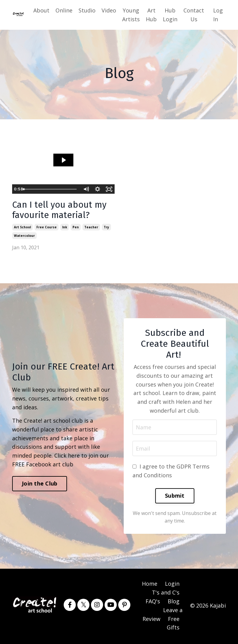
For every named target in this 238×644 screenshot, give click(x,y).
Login (172, 585)
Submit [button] (175, 497)
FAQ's (153, 603)
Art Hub (151, 15)
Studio (87, 10)
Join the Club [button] (40, 485)
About (41, 10)
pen (76, 228)
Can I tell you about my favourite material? (61, 211)
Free (174, 620)
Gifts (173, 629)
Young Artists (131, 15)
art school (22, 228)
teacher (91, 228)
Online (64, 10)
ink (65, 228)
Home (150, 585)
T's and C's (166, 594)
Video (109, 10)
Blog (174, 603)
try (106, 228)
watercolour (24, 237)
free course (47, 228)
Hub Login (170, 15)
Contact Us (194, 15)
